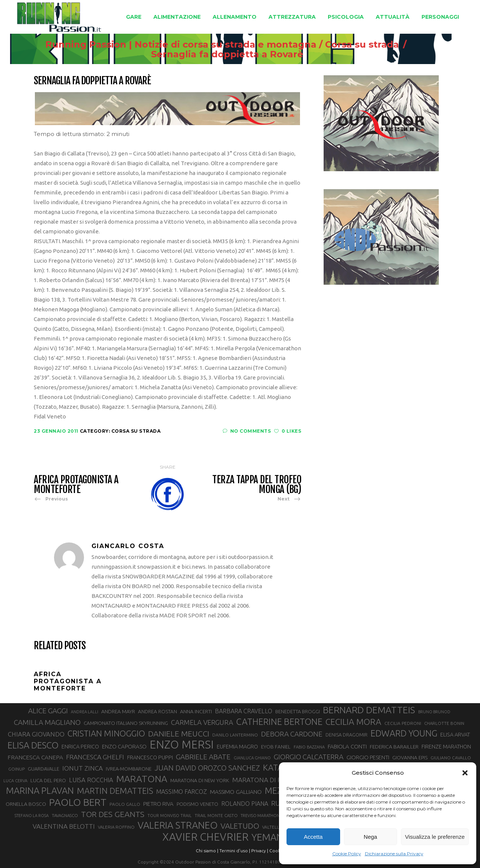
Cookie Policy (347, 854)
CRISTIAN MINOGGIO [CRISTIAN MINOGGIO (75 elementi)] (106, 733)
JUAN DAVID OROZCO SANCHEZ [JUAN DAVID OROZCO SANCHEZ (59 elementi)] (207, 768)
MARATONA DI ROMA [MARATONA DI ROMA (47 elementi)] (264, 780)
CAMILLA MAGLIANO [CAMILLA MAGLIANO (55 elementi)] (47, 722)
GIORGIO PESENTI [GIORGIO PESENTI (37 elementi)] (368, 757)
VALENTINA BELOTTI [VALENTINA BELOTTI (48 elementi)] (64, 826)
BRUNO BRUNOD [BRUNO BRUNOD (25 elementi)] (434, 712)
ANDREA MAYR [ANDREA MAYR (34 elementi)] (118, 711)
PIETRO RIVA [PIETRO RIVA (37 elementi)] (158, 804)
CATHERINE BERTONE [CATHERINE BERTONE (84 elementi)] (279, 722)
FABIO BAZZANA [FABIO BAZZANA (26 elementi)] (309, 747)
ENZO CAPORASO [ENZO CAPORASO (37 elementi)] (124, 746)
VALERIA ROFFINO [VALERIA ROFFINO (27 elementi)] (116, 827)
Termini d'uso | (235, 851)
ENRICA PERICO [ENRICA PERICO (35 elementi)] (80, 747)
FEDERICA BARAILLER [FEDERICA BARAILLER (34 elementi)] (394, 747)
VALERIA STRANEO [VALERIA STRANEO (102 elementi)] (178, 825)
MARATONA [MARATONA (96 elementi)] (142, 779)
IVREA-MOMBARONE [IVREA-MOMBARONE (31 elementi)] (129, 769)
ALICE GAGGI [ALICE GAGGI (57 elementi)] (48, 711)
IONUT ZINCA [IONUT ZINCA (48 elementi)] (82, 768)
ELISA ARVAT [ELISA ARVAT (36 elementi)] (455, 734)
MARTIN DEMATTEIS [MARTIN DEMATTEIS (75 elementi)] (115, 791)
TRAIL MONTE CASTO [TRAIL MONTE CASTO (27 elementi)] (216, 815)
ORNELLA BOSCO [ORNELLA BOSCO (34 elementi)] (26, 804)
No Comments (247, 431)
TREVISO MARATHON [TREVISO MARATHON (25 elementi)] (260, 816)
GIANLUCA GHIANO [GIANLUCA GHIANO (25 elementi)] (252, 758)
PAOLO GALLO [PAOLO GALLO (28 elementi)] (125, 804)
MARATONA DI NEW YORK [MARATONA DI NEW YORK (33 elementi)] (200, 780)
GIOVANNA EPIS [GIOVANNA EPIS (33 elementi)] (410, 757)
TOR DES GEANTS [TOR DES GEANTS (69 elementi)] (113, 814)
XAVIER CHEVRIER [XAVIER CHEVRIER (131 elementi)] (205, 837)
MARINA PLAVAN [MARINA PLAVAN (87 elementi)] (40, 790)
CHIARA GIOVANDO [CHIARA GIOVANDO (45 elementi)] (36, 734)
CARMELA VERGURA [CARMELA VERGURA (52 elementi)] (202, 722)
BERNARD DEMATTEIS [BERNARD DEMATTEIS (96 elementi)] (369, 710)
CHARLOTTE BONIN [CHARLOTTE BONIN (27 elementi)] (444, 723)
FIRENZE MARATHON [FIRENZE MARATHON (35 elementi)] (446, 747)
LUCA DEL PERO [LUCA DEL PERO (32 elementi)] (48, 781)
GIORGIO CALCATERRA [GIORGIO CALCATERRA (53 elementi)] (309, 757)
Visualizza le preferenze (435, 837)
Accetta (313, 837)
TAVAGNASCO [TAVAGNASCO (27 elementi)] (65, 815)
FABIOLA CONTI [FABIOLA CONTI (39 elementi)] (347, 746)
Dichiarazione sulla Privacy (394, 854)
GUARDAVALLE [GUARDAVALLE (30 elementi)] (43, 769)
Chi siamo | (207, 851)
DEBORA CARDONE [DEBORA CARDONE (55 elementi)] (292, 734)
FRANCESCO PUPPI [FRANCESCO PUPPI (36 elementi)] (150, 757)
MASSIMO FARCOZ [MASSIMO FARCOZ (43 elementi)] (181, 792)
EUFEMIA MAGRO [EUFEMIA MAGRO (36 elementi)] (237, 746)
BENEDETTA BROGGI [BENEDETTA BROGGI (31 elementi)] (298, 711)
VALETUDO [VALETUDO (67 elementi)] (240, 826)
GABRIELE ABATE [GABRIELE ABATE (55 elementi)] (203, 757)
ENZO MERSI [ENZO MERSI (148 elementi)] (182, 745)
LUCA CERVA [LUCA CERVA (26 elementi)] (15, 781)
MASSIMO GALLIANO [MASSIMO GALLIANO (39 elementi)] (236, 792)
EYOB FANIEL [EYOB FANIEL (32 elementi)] (276, 747)
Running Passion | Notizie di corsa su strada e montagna (211, 45)
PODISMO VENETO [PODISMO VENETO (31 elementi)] (197, 804)
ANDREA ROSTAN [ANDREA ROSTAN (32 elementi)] (157, 712)
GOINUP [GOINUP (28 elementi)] (16, 769)
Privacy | (260, 851)
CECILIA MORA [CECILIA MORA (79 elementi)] (353, 722)
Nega (370, 837)
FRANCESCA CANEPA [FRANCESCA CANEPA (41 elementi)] (35, 757)
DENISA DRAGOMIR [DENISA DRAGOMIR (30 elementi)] (346, 735)
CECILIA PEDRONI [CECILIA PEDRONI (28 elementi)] (403, 723)
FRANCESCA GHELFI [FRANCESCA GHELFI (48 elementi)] (95, 757)
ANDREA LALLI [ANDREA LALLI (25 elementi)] (85, 712)
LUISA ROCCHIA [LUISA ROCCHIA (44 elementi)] (91, 780)
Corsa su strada (392, 45)
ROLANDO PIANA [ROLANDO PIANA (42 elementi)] (245, 804)
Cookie (277, 851)
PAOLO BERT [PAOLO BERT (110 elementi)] (78, 802)
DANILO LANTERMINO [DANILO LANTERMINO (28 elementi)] (235, 735)
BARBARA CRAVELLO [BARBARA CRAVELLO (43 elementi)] (244, 711)
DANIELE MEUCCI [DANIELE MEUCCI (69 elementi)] (179, 734)
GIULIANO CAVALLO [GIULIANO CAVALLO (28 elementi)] (451, 758)
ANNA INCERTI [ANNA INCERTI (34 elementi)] (196, 711)
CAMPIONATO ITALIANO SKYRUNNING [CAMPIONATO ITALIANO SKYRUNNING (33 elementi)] (126, 723)
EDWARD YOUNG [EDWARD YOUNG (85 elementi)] (404, 733)
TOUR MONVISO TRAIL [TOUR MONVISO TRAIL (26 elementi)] (169, 816)
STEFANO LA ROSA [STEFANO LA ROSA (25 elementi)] (32, 816)
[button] (465, 773)
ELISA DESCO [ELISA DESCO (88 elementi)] (33, 745)
